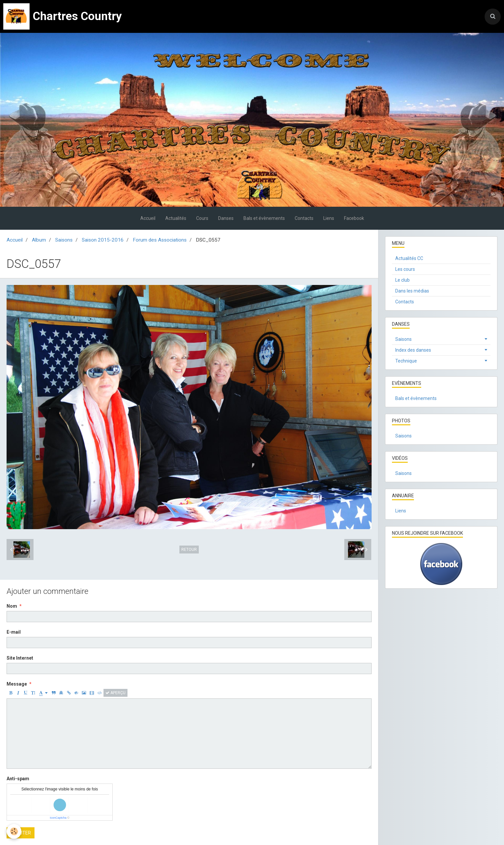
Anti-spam (18, 779)
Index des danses (413, 350)
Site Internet (20, 658)
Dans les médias (412, 291)
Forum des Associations (160, 240)
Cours (202, 218)
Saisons (64, 240)
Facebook (354, 218)
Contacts (304, 218)
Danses (226, 218)
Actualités (176, 218)
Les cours (405, 269)
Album (39, 240)
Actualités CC (409, 258)
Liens (329, 218)
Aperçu (115, 693)
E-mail (14, 632)
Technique (406, 361)
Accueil (148, 218)
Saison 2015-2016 (103, 240)
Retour (189, 550)
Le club (402, 280)
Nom (12, 606)
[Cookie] (14, 831)
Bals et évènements (264, 218)
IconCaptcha (58, 818)
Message (17, 684)
